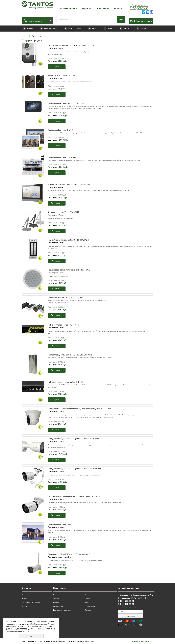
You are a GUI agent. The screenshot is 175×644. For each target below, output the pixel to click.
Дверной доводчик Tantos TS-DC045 (63, 212)
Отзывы (118, 8)
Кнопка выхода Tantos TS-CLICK (62, 76)
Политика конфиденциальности (143, 641)
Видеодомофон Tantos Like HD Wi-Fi (63, 157)
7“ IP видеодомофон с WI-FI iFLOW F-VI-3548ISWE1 (70, 184)
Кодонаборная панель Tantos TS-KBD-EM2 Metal (68, 240)
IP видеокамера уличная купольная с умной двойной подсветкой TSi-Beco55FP (82, 409)
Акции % (88, 595)
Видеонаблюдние (52, 28)
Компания (26, 588)
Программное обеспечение (62, 610)
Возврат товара (90, 606)
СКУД (87, 28)
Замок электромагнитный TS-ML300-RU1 (66, 298)
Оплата (87, 599)
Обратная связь (58, 606)
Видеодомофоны (72, 28)
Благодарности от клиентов (31, 602)
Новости (24, 599)
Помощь (88, 610)
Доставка (56, 599)
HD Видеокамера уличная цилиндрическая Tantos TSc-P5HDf (74, 496)
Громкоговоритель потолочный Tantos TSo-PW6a (69, 270)
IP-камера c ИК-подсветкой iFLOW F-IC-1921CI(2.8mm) (71, 46)
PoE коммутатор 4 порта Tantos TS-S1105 (66, 382)
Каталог (30, 28)
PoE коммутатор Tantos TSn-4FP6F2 (63, 325)
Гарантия (87, 8)
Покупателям (60, 588)
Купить (57, 67)
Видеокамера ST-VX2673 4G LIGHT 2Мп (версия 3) (69, 554)
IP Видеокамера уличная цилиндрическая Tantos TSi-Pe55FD (74, 439)
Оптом (106, 28)
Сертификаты (102, 8)
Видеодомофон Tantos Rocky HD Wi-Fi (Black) (67, 103)
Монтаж (125, 28)
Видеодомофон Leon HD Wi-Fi (61, 130)
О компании (26, 595)
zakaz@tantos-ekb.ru (128, 607)
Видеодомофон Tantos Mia (59, 524)
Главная (24, 36)
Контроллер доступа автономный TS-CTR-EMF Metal (70, 355)
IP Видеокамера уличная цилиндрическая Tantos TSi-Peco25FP (75, 469)
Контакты (144, 28)
